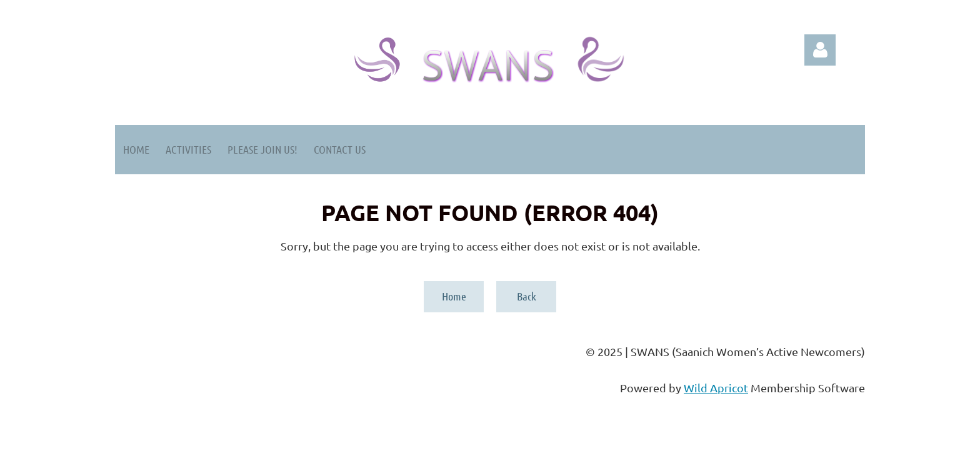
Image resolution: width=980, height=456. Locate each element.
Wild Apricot (716, 388)
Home (454, 296)
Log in (820, 50)
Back (527, 296)
